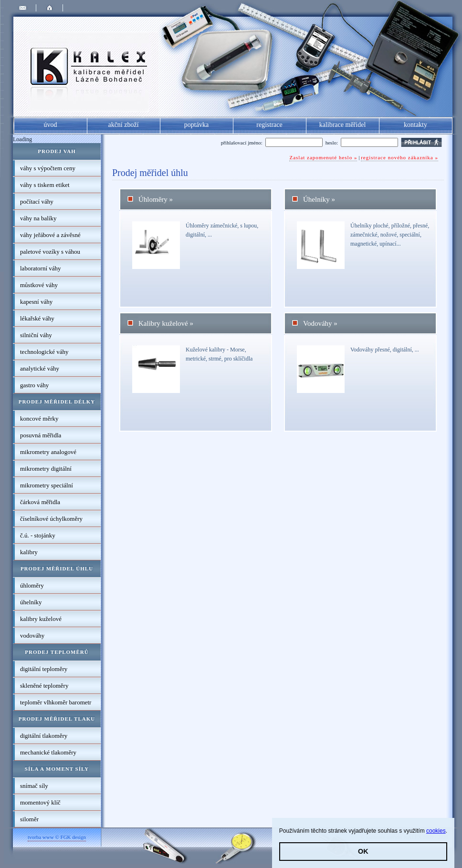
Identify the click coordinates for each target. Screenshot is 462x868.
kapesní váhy (36, 302)
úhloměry (32, 585)
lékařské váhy (37, 318)
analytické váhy (40, 368)
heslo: (332, 143)
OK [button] (363, 851)
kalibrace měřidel (343, 125)
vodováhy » (320, 323)
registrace (269, 125)
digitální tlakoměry (44, 736)
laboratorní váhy (41, 268)
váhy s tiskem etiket (45, 185)
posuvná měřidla (41, 435)
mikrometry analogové (48, 452)
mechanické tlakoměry (48, 752)
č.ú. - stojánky (38, 535)
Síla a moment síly (57, 769)
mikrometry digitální (46, 469)
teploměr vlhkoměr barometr (56, 702)
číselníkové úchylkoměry (51, 519)
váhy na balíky (38, 218)
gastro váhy (34, 385)
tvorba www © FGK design (57, 837)
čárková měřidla (40, 502)
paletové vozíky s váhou (50, 252)
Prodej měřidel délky (57, 402)
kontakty (415, 125)
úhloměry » (156, 199)
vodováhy (32, 635)
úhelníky (31, 602)
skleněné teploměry (44, 686)
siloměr (29, 819)
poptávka (196, 125)
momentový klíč (40, 802)
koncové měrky (39, 418)
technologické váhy (44, 352)
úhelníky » (319, 199)
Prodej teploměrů (57, 652)
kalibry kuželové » (166, 323)
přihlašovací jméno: (242, 143)
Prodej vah (57, 151)
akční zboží (123, 125)
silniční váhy (36, 335)
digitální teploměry (44, 669)
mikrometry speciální (47, 485)
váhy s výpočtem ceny (48, 168)
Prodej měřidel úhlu (57, 568)
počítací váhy (37, 201)
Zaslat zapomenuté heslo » (323, 157)
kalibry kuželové (41, 619)
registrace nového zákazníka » (399, 157)
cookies (436, 831)
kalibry (29, 552)
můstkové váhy (39, 285)
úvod (51, 125)
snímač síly (34, 786)
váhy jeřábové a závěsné (50, 235)
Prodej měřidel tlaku (57, 719)
